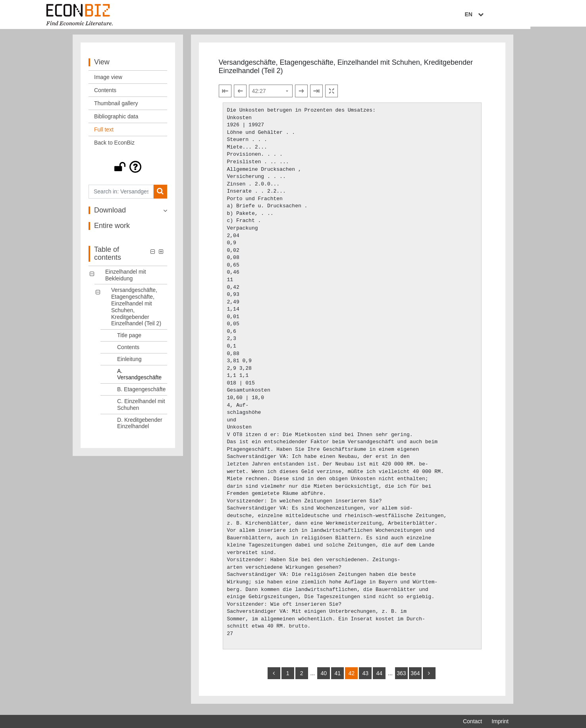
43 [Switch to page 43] (365, 676)
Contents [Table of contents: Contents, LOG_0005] (128, 350)
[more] (429, 676)
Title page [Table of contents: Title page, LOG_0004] (129, 338)
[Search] (160, 195)
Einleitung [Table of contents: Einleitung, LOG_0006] (129, 362)
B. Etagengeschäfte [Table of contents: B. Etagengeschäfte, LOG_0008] (141, 392)
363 (401, 676)
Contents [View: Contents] (105, 93)
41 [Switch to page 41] (337, 676)
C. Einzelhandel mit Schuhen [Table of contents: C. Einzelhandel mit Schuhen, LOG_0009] (141, 408)
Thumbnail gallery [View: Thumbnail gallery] (116, 106)
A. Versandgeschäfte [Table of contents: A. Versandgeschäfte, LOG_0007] (139, 378)
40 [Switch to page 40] (324, 676)
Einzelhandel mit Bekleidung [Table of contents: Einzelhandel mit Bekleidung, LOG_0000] (126, 278)
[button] (128, 170)
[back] (274, 676)
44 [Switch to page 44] (379, 676)
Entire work (112, 229)
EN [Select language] (503, 15)
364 (415, 676)
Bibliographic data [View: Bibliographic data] (116, 120)
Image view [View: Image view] (108, 80)
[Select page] (271, 94)
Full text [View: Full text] (104, 133)
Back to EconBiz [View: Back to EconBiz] (114, 146)
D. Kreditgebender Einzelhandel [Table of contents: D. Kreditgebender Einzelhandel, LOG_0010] (140, 426)
